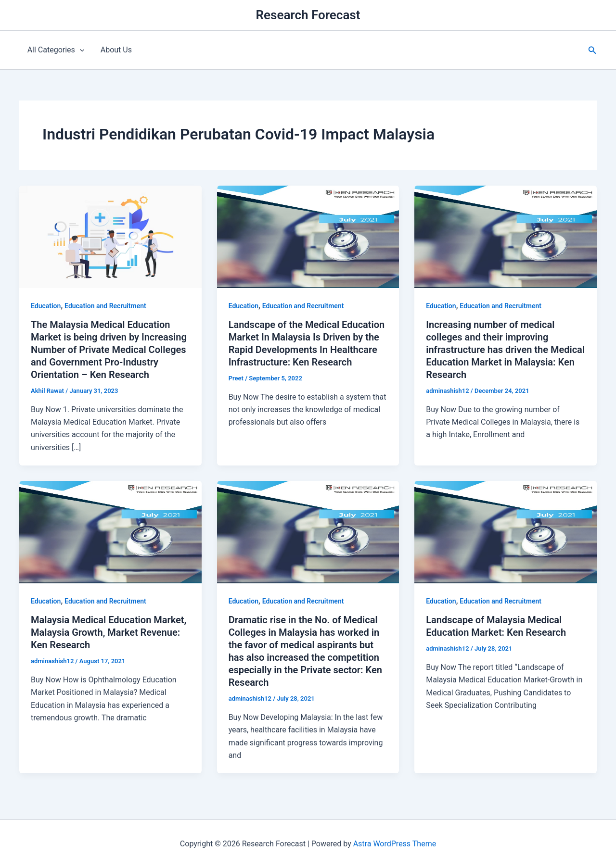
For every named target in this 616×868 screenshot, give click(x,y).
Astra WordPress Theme (395, 844)
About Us (115, 50)
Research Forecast (308, 15)
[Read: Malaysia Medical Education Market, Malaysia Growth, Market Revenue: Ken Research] (110, 532)
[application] (79, 50)
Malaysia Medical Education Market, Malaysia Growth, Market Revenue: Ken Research (109, 632)
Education (46, 306)
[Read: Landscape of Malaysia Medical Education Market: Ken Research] (506, 532)
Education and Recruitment (105, 306)
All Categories (56, 50)
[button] (592, 50)
